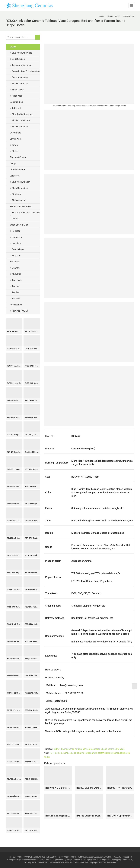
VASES (13, 47)
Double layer (18, 249)
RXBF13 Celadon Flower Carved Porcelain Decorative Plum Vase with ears (89, 816)
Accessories (16, 305)
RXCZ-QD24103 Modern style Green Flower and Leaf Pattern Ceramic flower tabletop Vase (32, 366)
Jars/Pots (15, 176)
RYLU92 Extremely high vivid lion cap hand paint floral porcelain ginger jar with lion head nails (32, 573)
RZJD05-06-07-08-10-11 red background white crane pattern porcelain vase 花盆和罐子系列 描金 (14, 813)
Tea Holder (17, 280)
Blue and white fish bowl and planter (26, 216)
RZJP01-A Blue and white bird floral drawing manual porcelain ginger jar (14, 779)
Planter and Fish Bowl (20, 206)
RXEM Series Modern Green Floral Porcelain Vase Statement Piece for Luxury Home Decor (14, 504)
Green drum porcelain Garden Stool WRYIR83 (32, 349)
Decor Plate (15, 133)
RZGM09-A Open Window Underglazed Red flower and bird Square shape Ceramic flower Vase (120, 816)
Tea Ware (14, 262)
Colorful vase (18, 59)
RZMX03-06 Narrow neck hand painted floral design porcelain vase (32, 521)
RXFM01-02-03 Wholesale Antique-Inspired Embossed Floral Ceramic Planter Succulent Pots (14, 693)
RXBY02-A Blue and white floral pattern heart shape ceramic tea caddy (14, 400)
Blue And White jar (21, 182)
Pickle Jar (17, 194)
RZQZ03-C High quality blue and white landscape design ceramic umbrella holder (14, 435)
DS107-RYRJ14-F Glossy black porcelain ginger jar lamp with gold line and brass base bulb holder (14, 710)
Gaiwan (16, 268)
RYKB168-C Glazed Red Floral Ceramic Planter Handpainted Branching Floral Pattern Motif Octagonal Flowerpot (32, 676)
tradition (41, 862)
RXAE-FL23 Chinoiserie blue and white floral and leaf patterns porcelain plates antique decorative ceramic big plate (32, 383)
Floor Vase (17, 96)
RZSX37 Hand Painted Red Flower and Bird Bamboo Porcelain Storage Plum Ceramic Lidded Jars (32, 590)
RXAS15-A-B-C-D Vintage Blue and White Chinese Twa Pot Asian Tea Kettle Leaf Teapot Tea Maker (14, 624)
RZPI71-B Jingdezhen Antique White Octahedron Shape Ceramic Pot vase (89, 749)
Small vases (18, 90)
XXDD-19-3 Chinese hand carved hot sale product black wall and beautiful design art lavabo (14, 607)
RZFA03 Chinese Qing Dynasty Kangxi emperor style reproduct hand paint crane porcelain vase (32, 727)
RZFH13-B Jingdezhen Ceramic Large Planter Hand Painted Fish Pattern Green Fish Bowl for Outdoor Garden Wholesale (32, 469)
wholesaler (112, 862)
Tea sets (16, 299)
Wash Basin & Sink (19, 225)
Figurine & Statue (18, 157)
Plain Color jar (19, 200)
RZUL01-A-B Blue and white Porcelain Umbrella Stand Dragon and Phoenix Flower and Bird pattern (14, 538)
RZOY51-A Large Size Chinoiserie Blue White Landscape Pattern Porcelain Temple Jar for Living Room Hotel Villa (14, 659)
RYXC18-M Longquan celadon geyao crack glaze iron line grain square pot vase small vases (14, 573)
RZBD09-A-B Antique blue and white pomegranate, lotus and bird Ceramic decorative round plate (14, 641)
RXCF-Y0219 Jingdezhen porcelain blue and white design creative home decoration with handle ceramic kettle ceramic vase (32, 745)
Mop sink (16, 256)
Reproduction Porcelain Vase (26, 71)
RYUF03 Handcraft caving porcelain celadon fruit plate (14, 332)
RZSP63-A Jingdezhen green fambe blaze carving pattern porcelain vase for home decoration (14, 486)
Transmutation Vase (22, 65)
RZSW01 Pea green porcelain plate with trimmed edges (14, 762)
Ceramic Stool (17, 102)
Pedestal (16, 231)
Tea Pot (16, 292)
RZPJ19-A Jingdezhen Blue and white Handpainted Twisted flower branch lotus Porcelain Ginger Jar (32, 555)
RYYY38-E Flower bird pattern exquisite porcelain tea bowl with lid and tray (14, 469)
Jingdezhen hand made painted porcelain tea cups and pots (32, 762)
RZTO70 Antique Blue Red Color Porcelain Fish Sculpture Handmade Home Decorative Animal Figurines (14, 745)
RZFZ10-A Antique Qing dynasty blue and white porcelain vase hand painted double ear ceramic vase (32, 641)
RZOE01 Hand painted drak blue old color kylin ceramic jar (14, 349)
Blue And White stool (22, 114)
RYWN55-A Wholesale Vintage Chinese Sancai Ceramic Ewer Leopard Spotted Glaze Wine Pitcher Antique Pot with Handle (14, 418)
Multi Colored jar (20, 188)
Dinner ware (16, 139)
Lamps (13, 163)
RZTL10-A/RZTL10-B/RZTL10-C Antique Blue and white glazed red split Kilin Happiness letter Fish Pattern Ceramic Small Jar (32, 486)
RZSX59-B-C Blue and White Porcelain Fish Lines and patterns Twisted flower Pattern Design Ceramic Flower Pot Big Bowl (14, 590)
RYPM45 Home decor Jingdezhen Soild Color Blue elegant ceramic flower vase (14, 383)
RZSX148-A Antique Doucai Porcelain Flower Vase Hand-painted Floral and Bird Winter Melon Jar (32, 624)
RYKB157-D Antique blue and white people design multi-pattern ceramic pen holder (32, 418)
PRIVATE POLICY (22, 311)
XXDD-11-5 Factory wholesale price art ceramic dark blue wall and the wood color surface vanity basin (32, 332)
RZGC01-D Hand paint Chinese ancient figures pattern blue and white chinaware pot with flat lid (14, 727)
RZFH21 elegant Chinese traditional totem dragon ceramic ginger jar (14, 452)
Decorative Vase (20, 77)
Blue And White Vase (22, 53)
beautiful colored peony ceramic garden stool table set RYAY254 (14, 676)
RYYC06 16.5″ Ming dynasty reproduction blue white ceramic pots (32, 693)
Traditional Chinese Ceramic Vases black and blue (32, 452)
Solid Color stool (20, 127)
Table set (16, 108)
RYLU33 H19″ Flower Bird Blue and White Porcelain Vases (120, 788)
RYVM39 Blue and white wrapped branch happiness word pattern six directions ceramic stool (32, 796)
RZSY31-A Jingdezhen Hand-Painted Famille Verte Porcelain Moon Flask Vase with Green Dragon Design (32, 710)
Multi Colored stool (21, 120)
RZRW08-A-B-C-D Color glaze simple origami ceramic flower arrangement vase (58, 788)
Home (101, 16)
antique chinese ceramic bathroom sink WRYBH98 (32, 659)
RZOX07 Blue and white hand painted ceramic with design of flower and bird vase (89, 788)
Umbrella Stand (17, 170)
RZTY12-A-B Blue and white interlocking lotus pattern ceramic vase (14, 831)
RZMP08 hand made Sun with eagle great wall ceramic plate (14, 366)
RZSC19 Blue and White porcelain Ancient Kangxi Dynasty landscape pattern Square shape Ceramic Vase (14, 555)
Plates (15, 151)
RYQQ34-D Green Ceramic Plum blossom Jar (32, 831)
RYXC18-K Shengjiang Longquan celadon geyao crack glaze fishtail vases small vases (58, 816)
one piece (17, 243)
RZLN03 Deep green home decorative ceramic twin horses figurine (32, 504)
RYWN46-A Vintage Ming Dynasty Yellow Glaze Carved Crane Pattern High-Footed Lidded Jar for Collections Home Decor (32, 813)
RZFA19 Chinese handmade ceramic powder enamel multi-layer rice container (14, 796)
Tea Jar (16, 286)
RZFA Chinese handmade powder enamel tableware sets (14, 521)
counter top (17, 237)
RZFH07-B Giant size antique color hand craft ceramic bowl (32, 538)
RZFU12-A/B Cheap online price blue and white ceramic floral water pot (32, 435)
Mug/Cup (16, 274)
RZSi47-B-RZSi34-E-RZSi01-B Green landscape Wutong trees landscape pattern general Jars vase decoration (32, 779)
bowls (15, 145)
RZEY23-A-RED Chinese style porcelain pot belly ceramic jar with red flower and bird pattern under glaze (32, 607)
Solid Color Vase (20, 84)
